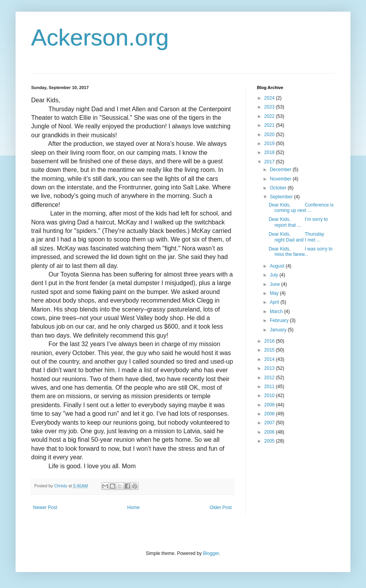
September (282, 197)
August (278, 266)
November (281, 179)
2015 (270, 350)
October (279, 188)
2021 (270, 125)
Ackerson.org (100, 38)
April (275, 302)
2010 (270, 395)
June (275, 284)
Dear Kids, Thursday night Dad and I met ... (296, 237)
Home (134, 507)
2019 (270, 143)
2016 (270, 341)
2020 (270, 135)
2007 (270, 423)
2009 (270, 405)
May (275, 293)
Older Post (221, 507)
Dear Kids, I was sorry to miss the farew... (301, 252)
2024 (270, 98)
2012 (270, 378)
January (279, 330)
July (275, 275)
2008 (270, 414)
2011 (270, 387)
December (281, 170)
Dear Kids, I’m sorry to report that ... (298, 222)
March (277, 311)
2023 (270, 107)
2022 (270, 116)
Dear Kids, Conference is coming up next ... (301, 208)
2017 (270, 162)
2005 (270, 441)
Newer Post (45, 507)
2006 (270, 432)
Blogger (211, 553)
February (280, 320)
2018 (270, 152)
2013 (270, 368)
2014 (270, 359)
